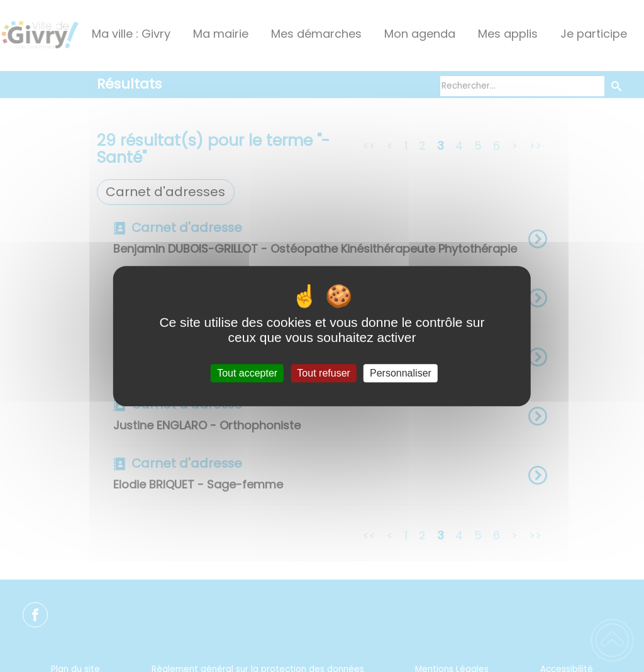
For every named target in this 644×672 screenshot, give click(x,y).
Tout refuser (323, 373)
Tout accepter (247, 373)
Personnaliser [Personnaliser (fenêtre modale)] (401, 373)
